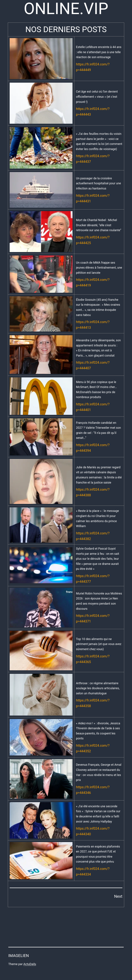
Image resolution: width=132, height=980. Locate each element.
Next (118, 896)
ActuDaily (30, 964)
